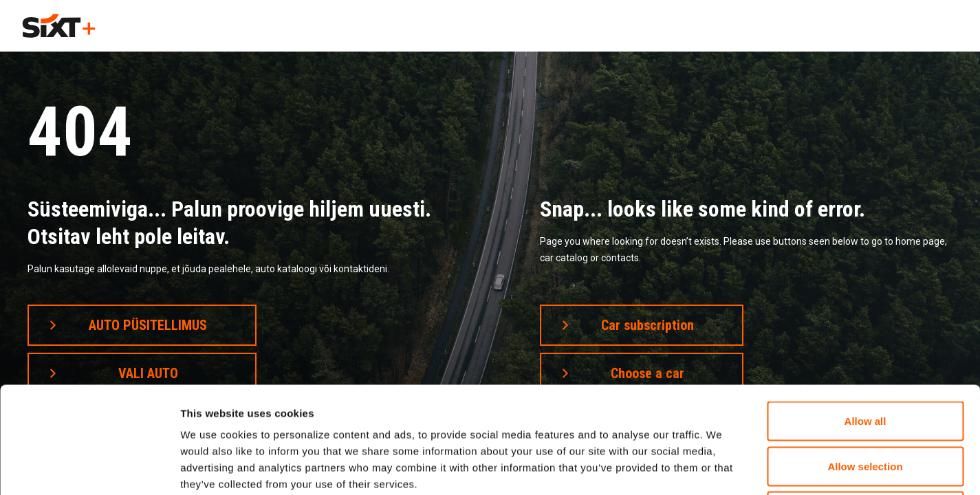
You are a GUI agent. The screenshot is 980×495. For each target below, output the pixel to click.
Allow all (865, 315)
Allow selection (865, 360)
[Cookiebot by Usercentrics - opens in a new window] (89, 468)
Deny (865, 405)
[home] (59, 26)
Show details (722, 468)
